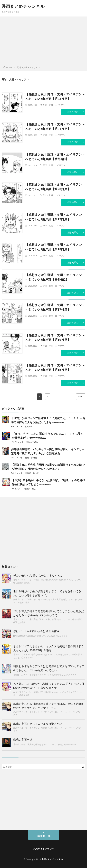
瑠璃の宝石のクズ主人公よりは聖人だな (38, 724)
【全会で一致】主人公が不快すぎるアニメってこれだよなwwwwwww (45, 744)
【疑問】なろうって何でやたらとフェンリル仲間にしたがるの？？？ (45, 675)
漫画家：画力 (30, 489)
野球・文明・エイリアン (54, 105)
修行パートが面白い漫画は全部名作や (36, 631)
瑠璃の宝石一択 (23, 740)
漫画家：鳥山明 (32, 473)
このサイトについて (44, 849)
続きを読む (73, 112)
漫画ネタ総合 (32, 442)
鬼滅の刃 (28, 427)
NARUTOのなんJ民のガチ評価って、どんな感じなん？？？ (40, 636)
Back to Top (43, 836)
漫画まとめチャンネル (23, 6)
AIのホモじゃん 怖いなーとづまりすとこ (38, 575)
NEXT (81, 397)
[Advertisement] (43, 42)
